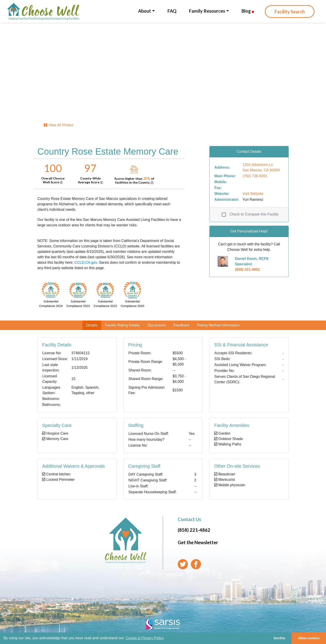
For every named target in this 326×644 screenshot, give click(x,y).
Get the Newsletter (198, 542)
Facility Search (290, 12)
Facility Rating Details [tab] (122, 325)
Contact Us (189, 519)
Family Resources (207, 11)
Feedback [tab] (181, 325)
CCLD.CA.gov (86, 262)
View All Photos (58, 125)
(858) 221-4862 (247, 269)
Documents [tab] (157, 325)
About (145, 11)
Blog (248, 11)
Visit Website (253, 194)
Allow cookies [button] (309, 638)
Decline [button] (279, 638)
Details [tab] (92, 325)
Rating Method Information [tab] (219, 325)
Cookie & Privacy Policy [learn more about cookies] (145, 638)
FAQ (172, 11)
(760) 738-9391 (255, 176)
